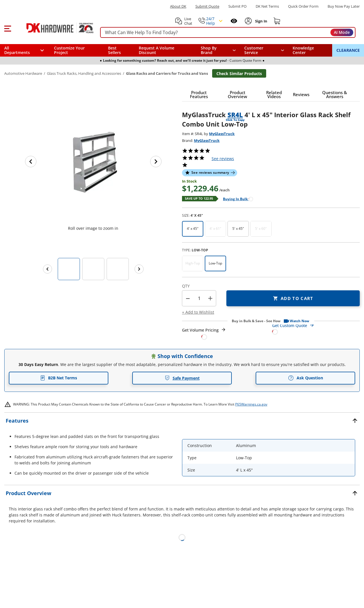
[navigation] (264, 50)
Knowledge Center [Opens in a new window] (303, 50)
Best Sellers (114, 50)
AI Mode (342, 32)
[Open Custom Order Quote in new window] (316, 328)
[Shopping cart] (277, 21)
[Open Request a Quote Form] (204, 333)
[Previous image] (31, 162)
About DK (178, 6)
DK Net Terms (267, 6)
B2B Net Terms (59, 378)
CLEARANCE (348, 50)
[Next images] (139, 269)
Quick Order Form (303, 6)
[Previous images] (47, 269)
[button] (8, 28)
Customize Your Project (69, 50)
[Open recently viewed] (234, 21)
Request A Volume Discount (157, 50)
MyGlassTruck (222, 134)
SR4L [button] (235, 115)
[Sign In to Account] (261, 21)
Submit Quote (207, 6)
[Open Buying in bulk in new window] (236, 199)
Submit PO (237, 6)
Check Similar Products (239, 74)
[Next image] (156, 162)
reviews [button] (223, 159)
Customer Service (254, 50)
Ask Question (306, 378)
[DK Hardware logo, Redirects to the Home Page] (54, 28)
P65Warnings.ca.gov (251, 404)
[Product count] (199, 298)
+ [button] (210, 298)
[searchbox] (228, 33)
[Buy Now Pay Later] (344, 6)
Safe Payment (182, 378)
